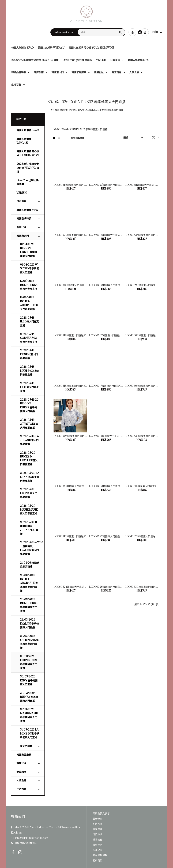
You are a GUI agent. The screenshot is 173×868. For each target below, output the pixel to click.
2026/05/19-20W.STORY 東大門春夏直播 (29, 424)
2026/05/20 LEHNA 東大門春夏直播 (29, 493)
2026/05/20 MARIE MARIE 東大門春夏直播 (29, 510)
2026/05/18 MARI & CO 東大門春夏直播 (30, 371)
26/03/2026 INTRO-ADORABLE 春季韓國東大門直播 (29, 583)
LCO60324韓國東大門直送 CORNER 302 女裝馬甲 (82, 587)
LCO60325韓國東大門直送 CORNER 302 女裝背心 (118, 185)
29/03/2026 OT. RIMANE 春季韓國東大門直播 (29, 642)
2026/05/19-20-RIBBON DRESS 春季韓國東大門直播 (30, 406)
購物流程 (97, 840)
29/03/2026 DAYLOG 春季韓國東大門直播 (29, 624)
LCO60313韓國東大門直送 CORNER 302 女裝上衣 (82, 537)
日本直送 (21, 201)
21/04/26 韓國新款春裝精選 (29, 565)
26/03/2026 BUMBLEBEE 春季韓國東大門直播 (29, 605)
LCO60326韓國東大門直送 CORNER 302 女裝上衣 (118, 587)
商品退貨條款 (100, 855)
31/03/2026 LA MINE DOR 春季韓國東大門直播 (30, 734)
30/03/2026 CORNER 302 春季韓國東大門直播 (96, 110)
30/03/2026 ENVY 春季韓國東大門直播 (29, 681)
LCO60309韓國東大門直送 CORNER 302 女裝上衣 (118, 235)
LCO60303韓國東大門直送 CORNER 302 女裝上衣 (118, 486)
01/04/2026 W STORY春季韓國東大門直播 (29, 269)
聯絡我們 (97, 845)
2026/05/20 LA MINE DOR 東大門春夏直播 (30, 477)
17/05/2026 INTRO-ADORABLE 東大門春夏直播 (29, 303)
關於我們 (97, 861)
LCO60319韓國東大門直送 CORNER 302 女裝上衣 (82, 336)
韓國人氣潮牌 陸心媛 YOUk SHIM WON (28, 153)
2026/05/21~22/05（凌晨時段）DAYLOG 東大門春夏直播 (32, 548)
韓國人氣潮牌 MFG (27, 210)
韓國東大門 (61, 110)
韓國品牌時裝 (24, 219)
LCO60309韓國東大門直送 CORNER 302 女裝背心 (83, 285)
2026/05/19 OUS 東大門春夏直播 (29, 387)
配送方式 (97, 824)
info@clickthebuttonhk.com (32, 838)
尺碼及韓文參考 (101, 814)
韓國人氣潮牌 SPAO (28, 130)
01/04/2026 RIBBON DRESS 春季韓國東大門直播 (29, 250)
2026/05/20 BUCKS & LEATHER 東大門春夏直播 (29, 459)
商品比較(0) (77, 138)
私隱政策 (97, 850)
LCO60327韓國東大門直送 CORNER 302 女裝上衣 (82, 486)
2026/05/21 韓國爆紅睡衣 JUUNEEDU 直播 (29, 528)
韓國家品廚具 (24, 755)
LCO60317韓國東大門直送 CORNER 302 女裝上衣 (118, 386)
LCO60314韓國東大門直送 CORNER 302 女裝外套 (82, 185)
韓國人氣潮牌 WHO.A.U (24, 141)
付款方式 (97, 835)
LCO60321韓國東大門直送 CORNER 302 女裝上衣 (82, 235)
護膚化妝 (21, 763)
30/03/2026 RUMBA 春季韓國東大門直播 (29, 697)
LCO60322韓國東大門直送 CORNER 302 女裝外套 (118, 537)
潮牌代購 (21, 227)
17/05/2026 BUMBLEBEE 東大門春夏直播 (29, 285)
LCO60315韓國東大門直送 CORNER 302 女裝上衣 (118, 436)
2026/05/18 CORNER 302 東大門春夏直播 (29, 338)
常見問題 (97, 829)
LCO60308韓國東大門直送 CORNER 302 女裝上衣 (118, 285)
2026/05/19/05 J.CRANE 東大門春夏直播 (29, 440)
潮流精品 (21, 772)
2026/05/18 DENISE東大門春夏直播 (29, 354)
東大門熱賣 (26, 746)
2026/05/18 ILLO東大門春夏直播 (29, 322)
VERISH (22, 193)
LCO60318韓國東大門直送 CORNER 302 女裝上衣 (82, 386)
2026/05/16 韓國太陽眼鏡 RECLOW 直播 (28, 168)
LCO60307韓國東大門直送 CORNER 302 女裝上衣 (118, 336)
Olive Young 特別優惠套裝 (28, 182)
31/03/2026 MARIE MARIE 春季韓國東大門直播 (29, 715)
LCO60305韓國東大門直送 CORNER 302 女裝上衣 (83, 436)
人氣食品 (21, 781)
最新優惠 (97, 819)
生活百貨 (21, 789)
